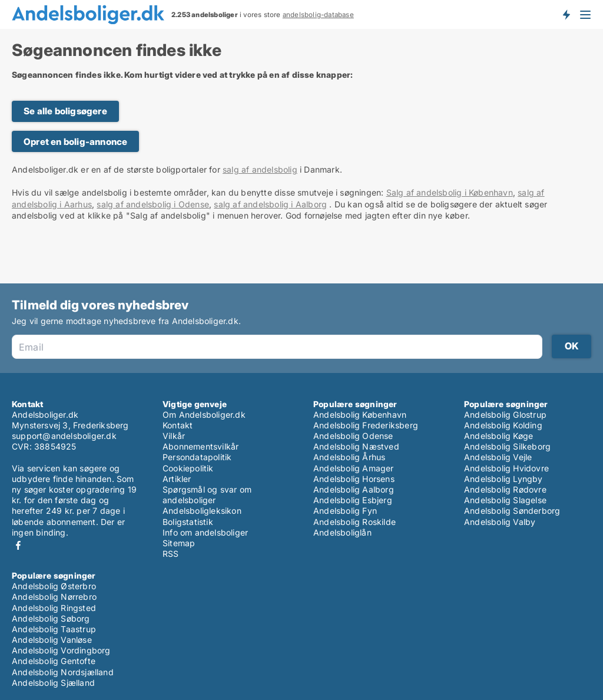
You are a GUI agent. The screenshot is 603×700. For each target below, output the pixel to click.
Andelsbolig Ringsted (54, 608)
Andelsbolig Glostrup (505, 415)
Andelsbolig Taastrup (54, 629)
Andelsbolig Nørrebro (54, 597)
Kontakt (178, 425)
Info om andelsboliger (205, 532)
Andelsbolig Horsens (354, 479)
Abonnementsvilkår (201, 446)
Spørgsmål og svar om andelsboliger (207, 495)
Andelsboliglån (342, 532)
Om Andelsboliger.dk (204, 415)
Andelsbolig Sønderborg (512, 511)
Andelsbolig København (360, 415)
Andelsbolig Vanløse (52, 640)
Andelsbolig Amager (354, 468)
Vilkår (174, 436)
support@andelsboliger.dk (64, 436)
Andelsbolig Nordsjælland (63, 672)
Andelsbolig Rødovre (505, 489)
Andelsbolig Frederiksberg (366, 425)
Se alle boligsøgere (65, 111)
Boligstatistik (188, 522)
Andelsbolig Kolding (503, 425)
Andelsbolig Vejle (498, 457)
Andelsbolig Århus (349, 457)
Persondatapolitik (197, 457)
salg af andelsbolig (260, 169)
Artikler (177, 479)
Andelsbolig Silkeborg (507, 446)
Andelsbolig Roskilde (354, 522)
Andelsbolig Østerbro (54, 586)
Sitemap (179, 543)
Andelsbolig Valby (500, 522)
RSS (171, 554)
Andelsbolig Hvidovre (506, 468)
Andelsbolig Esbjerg (353, 500)
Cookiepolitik (188, 468)
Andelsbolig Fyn (345, 511)
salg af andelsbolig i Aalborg (270, 204)
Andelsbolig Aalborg (354, 489)
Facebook (18, 545)
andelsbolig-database (318, 15)
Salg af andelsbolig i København (450, 192)
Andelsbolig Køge (498, 436)
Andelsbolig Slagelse (505, 500)
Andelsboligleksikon (202, 511)
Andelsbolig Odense (353, 436)
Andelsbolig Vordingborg (61, 650)
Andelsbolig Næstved (356, 446)
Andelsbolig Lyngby (503, 479)
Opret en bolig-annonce (75, 142)
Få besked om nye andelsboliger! (566, 14)
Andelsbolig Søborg (51, 618)
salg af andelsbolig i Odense (153, 204)
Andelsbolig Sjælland (53, 683)
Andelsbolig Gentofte (54, 661)
